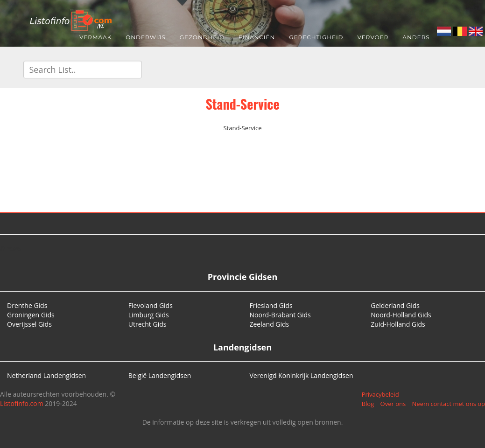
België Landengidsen (160, 375)
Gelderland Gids (395, 305)
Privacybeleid (380, 394)
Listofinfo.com (22, 403)
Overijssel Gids (29, 324)
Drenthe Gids (27, 305)
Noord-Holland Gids (401, 315)
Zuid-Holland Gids (398, 324)
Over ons (393, 404)
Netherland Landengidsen (46, 375)
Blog (368, 404)
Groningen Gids (31, 315)
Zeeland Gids (270, 324)
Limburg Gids (149, 315)
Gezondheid (202, 37)
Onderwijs (146, 37)
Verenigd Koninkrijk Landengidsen (302, 375)
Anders (416, 37)
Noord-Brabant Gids (280, 315)
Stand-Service (242, 104)
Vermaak (95, 37)
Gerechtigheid (316, 37)
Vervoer (373, 37)
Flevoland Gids (151, 305)
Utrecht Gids (148, 324)
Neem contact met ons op (449, 404)
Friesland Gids (271, 305)
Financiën (257, 37)
